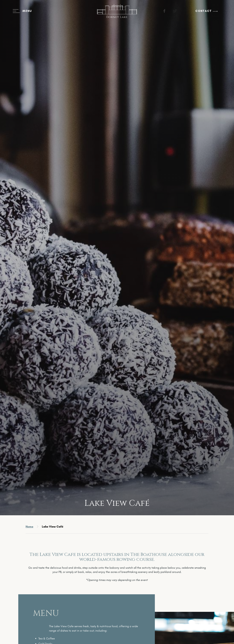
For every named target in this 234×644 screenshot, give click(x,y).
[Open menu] (28, 14)
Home (29, 527)
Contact (198, 14)
